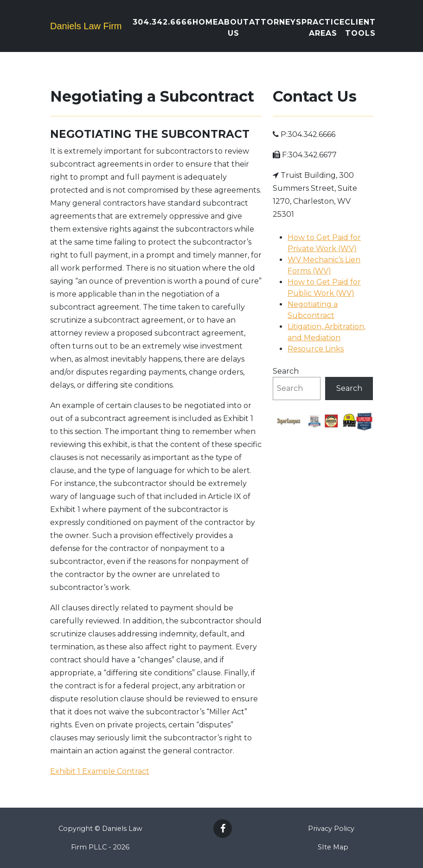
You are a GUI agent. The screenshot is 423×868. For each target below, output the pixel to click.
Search (286, 371)
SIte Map (333, 847)
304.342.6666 (163, 22)
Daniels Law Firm (86, 26)
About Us (234, 28)
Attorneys (275, 22)
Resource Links (316, 349)
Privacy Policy (331, 829)
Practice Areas (323, 28)
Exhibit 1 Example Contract (100, 771)
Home (205, 22)
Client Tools (360, 28)
